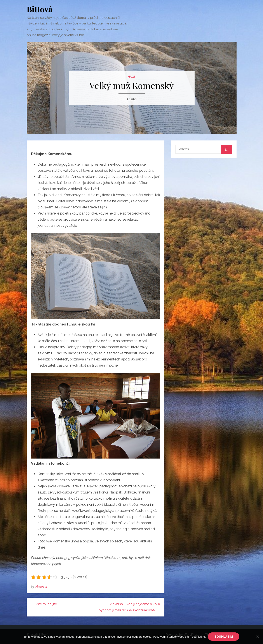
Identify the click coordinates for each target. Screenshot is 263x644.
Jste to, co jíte (46, 604)
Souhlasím (224, 637)
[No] (258, 637)
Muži (131, 77)
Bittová (40, 9)
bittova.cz (41, 587)
